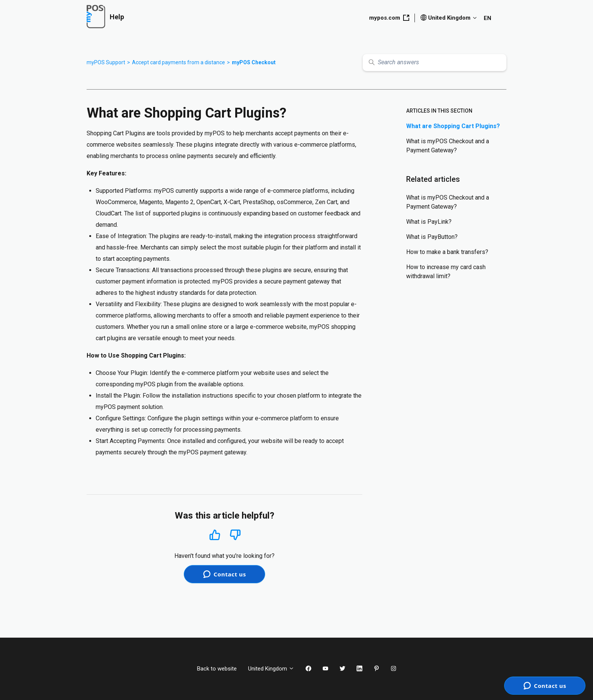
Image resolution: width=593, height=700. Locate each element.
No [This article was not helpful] (235, 535)
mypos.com (389, 18)
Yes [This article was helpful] (215, 535)
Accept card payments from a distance (179, 62)
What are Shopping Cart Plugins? (453, 126)
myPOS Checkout (254, 62)
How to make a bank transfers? (447, 252)
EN (487, 18)
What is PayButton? (432, 237)
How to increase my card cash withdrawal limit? (446, 272)
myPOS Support (106, 62)
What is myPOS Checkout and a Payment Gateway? (448, 146)
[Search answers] (435, 63)
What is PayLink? (429, 222)
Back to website (217, 669)
